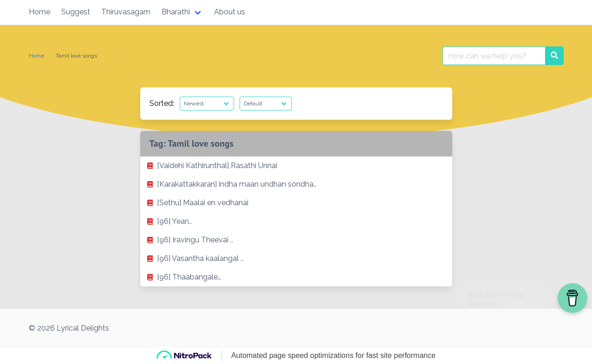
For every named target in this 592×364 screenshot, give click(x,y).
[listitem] (296, 166)
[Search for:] (494, 56)
